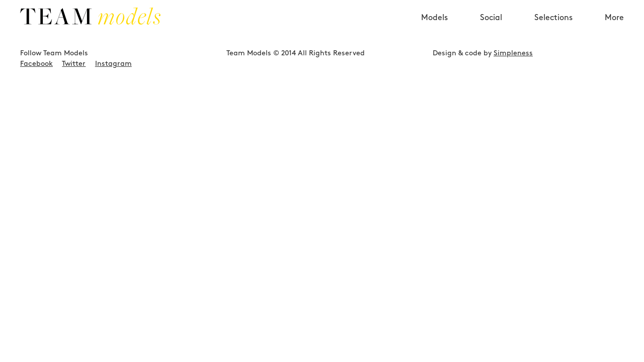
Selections (553, 35)
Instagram (113, 109)
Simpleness (513, 98)
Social (491, 35)
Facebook (36, 109)
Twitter (74, 109)
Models (434, 35)
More (614, 35)
